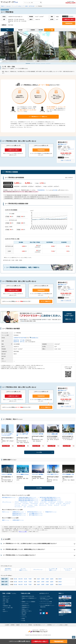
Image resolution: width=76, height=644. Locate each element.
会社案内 (7, 625)
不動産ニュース (25, 609)
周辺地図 (20, 30)
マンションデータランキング (68, 569)
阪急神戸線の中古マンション (19, 513)
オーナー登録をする (46, 301)
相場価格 (32, 30)
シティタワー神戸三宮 (67, 434)
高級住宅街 (43, 607)
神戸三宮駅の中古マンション (36, 515)
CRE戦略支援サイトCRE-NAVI (63, 614)
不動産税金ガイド (25, 607)
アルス (47, 504)
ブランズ (42, 504)
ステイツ (36, 502)
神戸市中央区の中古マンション (35, 512)
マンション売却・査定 (8, 608)
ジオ (25, 507)
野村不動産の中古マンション (9, 497)
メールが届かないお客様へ (62, 625)
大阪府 (38, 579)
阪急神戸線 (16, 340)
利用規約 (30, 625)
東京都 (15, 579)
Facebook (41, 613)
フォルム (30, 505)
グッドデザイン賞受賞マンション (53, 569)
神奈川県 (20, 579)
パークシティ (68, 502)
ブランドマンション (7, 502)
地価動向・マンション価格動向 (28, 602)
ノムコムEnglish (62, 607)
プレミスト (24, 505)
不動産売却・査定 (7, 606)
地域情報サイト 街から (27, 611)
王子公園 (22, 340)
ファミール (17, 505)
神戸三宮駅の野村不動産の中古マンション (51, 501)
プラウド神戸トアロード (53, 474)
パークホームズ (52, 502)
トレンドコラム (25, 603)
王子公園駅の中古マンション (36, 513)
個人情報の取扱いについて (39, 625)
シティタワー (26, 504)
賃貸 (4, 610)
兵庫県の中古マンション (18, 512)
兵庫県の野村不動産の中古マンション (28, 497)
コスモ (36, 505)
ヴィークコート (18, 507)
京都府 (47, 579)
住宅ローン (5, 611)
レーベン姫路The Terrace (23, 474)
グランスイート (67, 504)
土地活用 (24, 615)
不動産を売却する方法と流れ (28, 596)
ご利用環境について (51, 625)
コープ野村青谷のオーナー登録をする (38, 117)
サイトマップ (24, 625)
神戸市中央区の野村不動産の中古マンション (50, 497)
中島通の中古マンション (51, 512)
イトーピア (63, 505)
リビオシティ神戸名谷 (7, 474)
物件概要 (40, 30)
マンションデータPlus (6, 575)
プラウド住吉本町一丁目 (68, 474)
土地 (4, 604)
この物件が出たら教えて (69, 19)
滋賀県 (52, 579)
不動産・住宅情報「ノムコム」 (9, 593)
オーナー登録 (49, 30)
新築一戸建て (6, 600)
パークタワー (60, 502)
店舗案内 (18, 625)
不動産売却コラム (25, 605)
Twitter (44, 613)
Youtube (47, 613)
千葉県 (30, 579)
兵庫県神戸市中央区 (18, 338)
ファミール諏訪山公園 (52, 434)
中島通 (25, 338)
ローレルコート (31, 507)
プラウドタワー (24, 502)
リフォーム (24, 617)
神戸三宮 (22, 342)
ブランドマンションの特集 (46, 602)
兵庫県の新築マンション (18, 520)
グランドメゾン (43, 505)
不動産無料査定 (69, 23)
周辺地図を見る (34, 338)
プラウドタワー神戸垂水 (38, 474)
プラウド (17, 502)
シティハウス (18, 504)
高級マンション (51, 605)
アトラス (50, 505)
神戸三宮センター (62, 144)
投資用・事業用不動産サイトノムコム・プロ (65, 600)
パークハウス (43, 502)
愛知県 (60, 579)
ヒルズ (31, 502)
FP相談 (23, 619)
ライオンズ (59, 504)
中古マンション (6, 512)
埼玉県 (25, 579)
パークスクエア (34, 504)
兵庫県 (43, 579)
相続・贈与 (24, 613)
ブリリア (52, 504)
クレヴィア (57, 505)
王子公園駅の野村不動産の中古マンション (51, 499)
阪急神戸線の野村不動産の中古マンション (29, 499)
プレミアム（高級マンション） (23, 569)
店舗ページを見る (65, 160)
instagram (50, 613)
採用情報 (13, 625)
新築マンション (6, 520)
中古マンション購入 (23, 532)
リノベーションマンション (46, 603)
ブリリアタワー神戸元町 (38, 434)
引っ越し (24, 621)
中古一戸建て (6, 602)
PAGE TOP (74, 637)
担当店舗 (55, 190)
